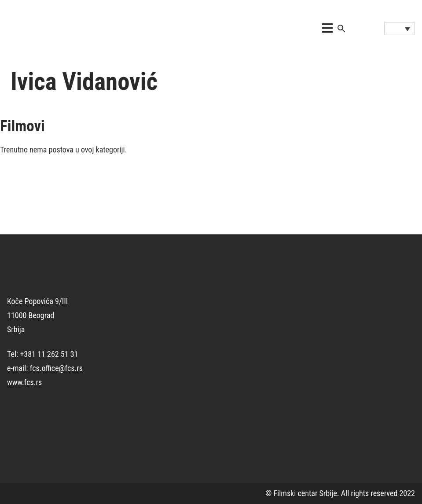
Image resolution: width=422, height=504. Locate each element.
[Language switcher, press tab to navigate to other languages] (400, 29)
